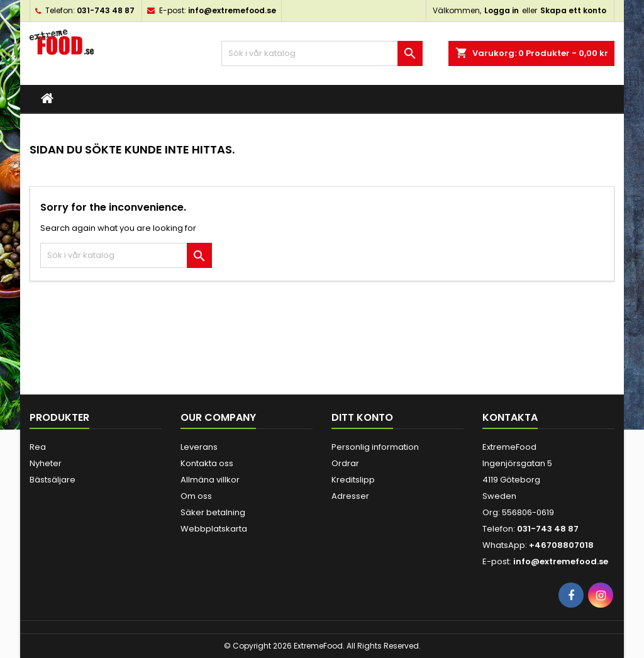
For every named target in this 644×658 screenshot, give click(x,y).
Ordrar (345, 463)
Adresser (350, 496)
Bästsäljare (53, 480)
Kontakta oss (207, 463)
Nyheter (46, 463)
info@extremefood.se (232, 10)
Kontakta (510, 417)
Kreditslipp (353, 480)
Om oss (196, 496)
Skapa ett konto (573, 10)
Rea (38, 447)
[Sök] (322, 53)
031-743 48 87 (106, 10)
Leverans (199, 447)
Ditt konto (362, 417)
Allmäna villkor (210, 480)
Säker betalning (213, 512)
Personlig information (375, 447)
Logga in (502, 10)
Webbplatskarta (214, 529)
